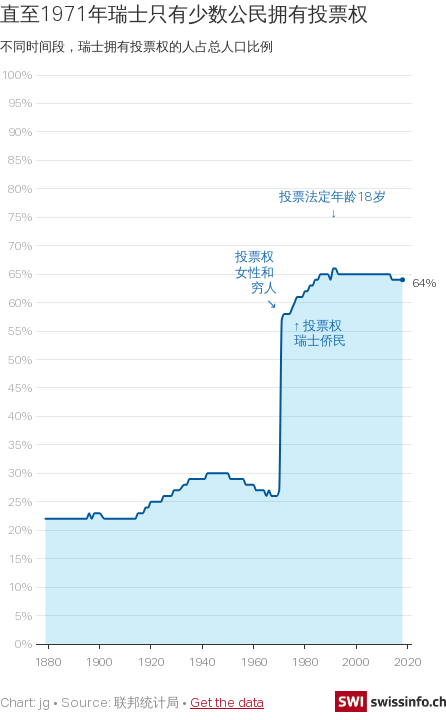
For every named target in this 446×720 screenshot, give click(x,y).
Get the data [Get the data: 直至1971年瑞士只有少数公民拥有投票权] (227, 702)
